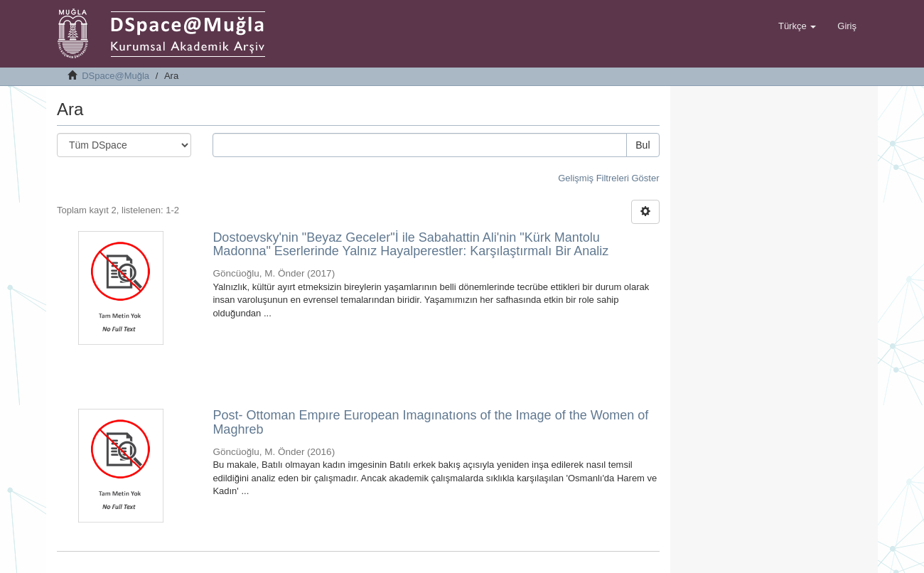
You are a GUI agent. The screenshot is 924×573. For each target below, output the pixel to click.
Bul (643, 145)
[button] (797, 26)
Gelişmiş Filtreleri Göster (608, 178)
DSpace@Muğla (116, 76)
